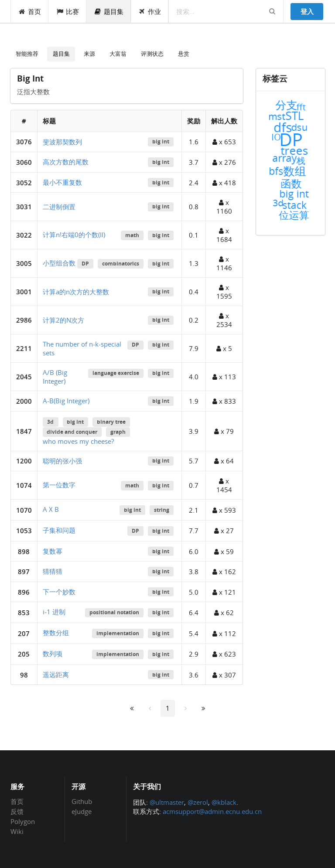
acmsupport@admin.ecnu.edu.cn (212, 811)
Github (82, 802)
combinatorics (121, 264)
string (162, 510)
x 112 (224, 633)
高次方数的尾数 (66, 162)
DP (85, 264)
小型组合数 (59, 263)
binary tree (111, 422)
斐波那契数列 (62, 142)
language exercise (116, 373)
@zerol (198, 802)
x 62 (224, 613)
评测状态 (152, 54)
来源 (89, 54)
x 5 (224, 348)
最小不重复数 (62, 182)
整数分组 (56, 633)
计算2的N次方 (63, 320)
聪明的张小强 (62, 461)
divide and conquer (72, 432)
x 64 (224, 461)
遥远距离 (56, 674)
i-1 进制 (54, 612)
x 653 (224, 142)
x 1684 (224, 235)
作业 (150, 11)
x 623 (224, 654)
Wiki (17, 831)
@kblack (224, 802)
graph (118, 432)
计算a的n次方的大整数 (76, 292)
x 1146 (224, 263)
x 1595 (224, 292)
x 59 (224, 551)
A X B (51, 509)
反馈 (17, 811)
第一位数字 (59, 485)
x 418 (224, 183)
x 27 (224, 531)
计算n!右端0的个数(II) (74, 235)
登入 (307, 11)
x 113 (224, 377)
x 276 (224, 162)
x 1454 (224, 485)
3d (50, 422)
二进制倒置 (59, 207)
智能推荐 (27, 54)
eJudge (82, 811)
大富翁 (118, 54)
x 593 (224, 510)
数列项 (53, 654)
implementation (118, 633)
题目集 (109, 11)
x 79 (224, 431)
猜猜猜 (53, 571)
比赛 (67, 11)
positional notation (114, 612)
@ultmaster (167, 802)
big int (161, 141)
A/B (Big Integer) (55, 377)
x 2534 (224, 320)
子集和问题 (59, 530)
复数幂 (53, 551)
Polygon (23, 821)
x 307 (224, 675)
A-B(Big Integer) (66, 401)
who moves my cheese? (78, 441)
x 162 (224, 572)
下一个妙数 (59, 592)
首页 (30, 11)
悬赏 (184, 54)
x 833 (224, 401)
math (132, 235)
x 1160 (224, 207)
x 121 (224, 592)
